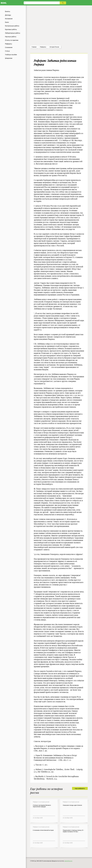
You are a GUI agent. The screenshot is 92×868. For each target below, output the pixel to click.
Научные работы (11, 37)
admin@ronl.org (68, 861)
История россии (54, 47)
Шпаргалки (9, 58)
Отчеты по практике (12, 40)
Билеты (8, 11)
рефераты (43, 47)
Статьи (7, 51)
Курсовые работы (11, 29)
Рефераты (8, 44)
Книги (7, 22)
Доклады (8, 15)
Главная (34, 47)
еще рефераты (80, 788)
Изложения (9, 19)
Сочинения (9, 47)
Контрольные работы (12, 26)
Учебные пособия (11, 55)
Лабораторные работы (13, 33)
